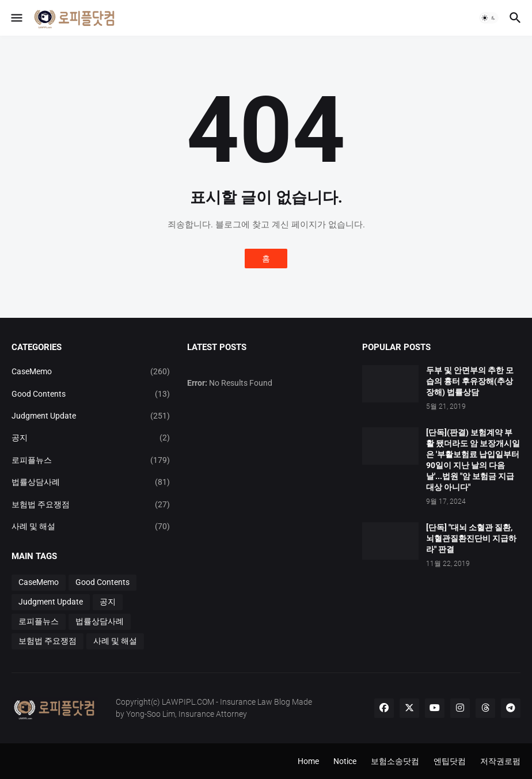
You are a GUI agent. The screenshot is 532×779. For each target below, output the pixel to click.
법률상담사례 (91, 482)
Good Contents (91, 394)
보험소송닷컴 (395, 761)
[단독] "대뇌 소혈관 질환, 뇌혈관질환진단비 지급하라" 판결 (471, 538)
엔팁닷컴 (450, 761)
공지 (91, 438)
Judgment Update (91, 416)
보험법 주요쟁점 (91, 504)
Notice (345, 761)
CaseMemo (91, 371)
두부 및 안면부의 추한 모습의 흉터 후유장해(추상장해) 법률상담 (470, 381)
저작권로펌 (500, 761)
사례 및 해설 (91, 526)
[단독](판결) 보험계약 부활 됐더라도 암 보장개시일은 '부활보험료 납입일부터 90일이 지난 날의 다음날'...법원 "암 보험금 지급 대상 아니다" (473, 459)
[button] (16, 18)
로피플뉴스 (91, 460)
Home (308, 761)
